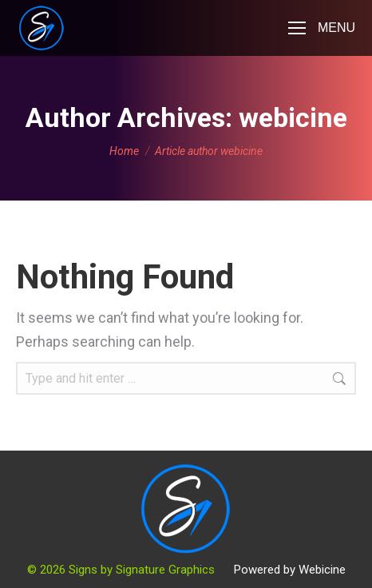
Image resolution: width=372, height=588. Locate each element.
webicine (293, 117)
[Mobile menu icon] (322, 28)
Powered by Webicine (290, 570)
